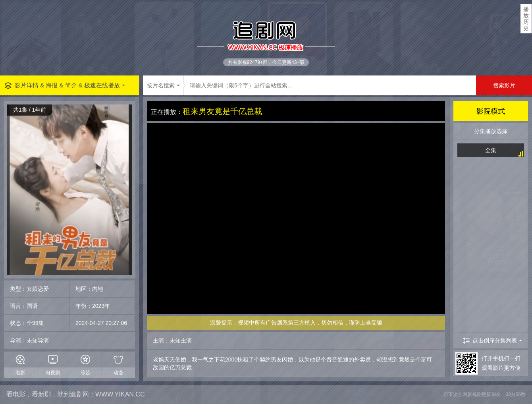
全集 (491, 150)
